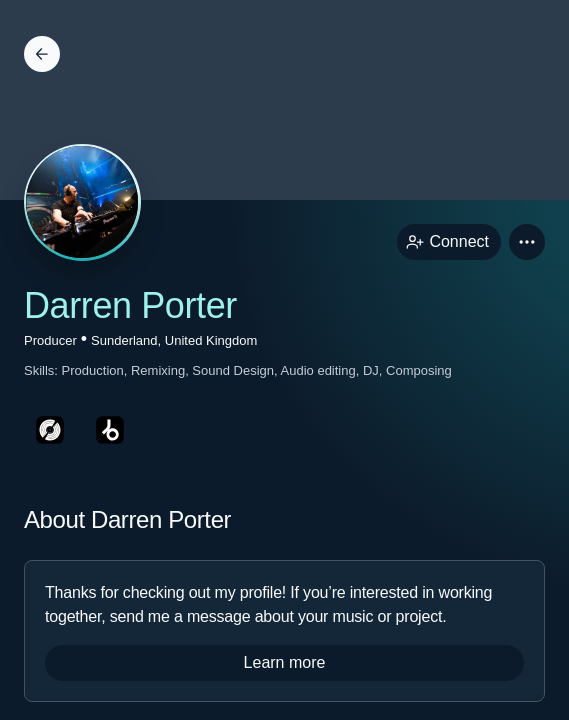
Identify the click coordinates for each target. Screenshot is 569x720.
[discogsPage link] (50, 430)
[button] (527, 242)
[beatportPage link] (110, 430)
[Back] (42, 54)
